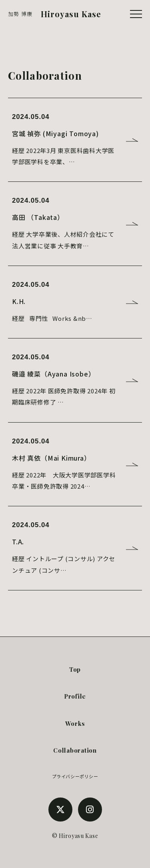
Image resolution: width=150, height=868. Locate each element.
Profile (75, 696)
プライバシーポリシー (75, 776)
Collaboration (75, 750)
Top (75, 669)
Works (75, 723)
